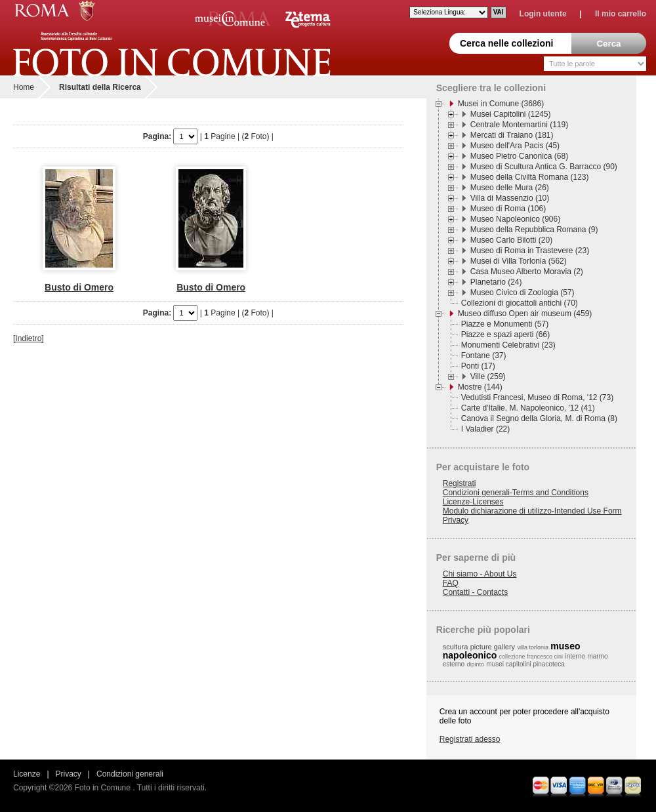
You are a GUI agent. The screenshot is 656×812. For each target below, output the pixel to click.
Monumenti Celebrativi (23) (508, 345)
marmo (597, 656)
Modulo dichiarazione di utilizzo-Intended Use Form (532, 511)
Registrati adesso (470, 739)
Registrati (460, 483)
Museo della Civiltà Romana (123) (530, 177)
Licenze (27, 774)
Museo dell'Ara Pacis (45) (515, 146)
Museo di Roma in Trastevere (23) (530, 251)
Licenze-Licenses (473, 502)
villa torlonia (533, 647)
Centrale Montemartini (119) (519, 125)
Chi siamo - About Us (480, 574)
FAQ (451, 583)
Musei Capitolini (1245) (511, 114)
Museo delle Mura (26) (510, 188)
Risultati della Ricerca (100, 87)
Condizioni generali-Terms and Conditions (516, 493)
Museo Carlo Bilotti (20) (511, 240)
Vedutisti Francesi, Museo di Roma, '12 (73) (537, 397)
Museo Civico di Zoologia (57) (523, 293)
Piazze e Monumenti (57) (505, 324)
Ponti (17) (478, 366)
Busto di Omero (79, 287)
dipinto (475, 664)
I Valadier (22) (485, 429)
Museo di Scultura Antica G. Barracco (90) (544, 167)
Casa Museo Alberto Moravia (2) (527, 272)
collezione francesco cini (531, 657)
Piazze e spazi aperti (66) (505, 335)
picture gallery (493, 647)
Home (24, 87)
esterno (454, 664)
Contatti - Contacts (475, 592)
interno (575, 656)
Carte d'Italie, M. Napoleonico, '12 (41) (528, 408)
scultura (456, 647)
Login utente (543, 14)
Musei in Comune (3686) (501, 104)
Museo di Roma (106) (508, 209)
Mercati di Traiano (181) (512, 135)
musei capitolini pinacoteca (525, 664)
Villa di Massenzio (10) (510, 198)
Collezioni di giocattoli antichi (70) (520, 303)
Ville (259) (488, 376)
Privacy (456, 520)
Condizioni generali (130, 774)
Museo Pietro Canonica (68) (519, 156)
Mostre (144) (480, 387)
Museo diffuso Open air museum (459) (525, 314)
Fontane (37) (484, 355)
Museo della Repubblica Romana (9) (534, 230)
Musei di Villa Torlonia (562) (519, 261)
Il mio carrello (621, 14)
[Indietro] (29, 338)
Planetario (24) (496, 282)
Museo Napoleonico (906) (515, 219)
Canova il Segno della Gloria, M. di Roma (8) (539, 418)
